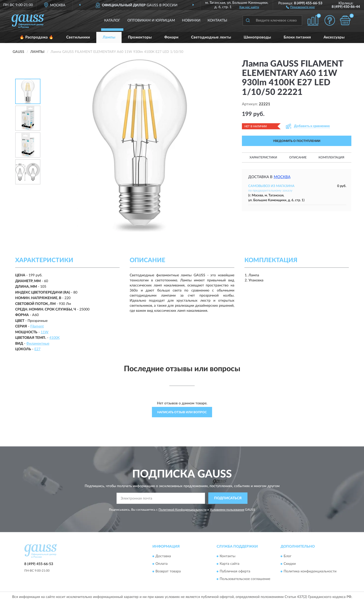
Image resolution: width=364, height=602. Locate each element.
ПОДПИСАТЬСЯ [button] (228, 498)
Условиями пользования (227, 510)
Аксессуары (334, 37)
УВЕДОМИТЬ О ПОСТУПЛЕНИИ (297, 141)
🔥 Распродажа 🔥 (37, 37)
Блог (288, 556)
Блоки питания (297, 37)
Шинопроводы (257, 37)
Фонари (171, 37)
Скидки (290, 564)
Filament (37, 326)
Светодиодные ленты (211, 37)
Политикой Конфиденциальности (183, 510)
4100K (54, 338)
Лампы (109, 37)
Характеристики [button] (263, 157)
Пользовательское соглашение (245, 579)
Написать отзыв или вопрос (182, 412)
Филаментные (38, 344)
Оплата (162, 564)
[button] (300, 7)
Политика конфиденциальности (310, 572)
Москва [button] (282, 177)
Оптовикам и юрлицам (151, 20)
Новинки (191, 20)
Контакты (217, 20)
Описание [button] (298, 157)
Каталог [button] (112, 20)
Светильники (78, 37)
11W (45, 332)
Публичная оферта (235, 572)
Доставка (163, 556)
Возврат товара (168, 572)
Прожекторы (140, 37)
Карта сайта (230, 564)
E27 (37, 349)
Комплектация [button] (331, 157)
